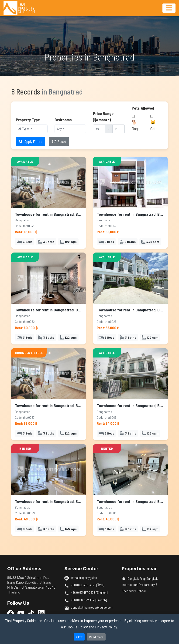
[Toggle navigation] (169, 8)
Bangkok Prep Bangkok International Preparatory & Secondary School (140, 585)
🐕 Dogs (136, 125)
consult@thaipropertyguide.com (92, 607)
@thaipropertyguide (84, 578)
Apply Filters (31, 141)
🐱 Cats (154, 125)
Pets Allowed (143, 108)
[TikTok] (31, 613)
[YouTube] (21, 613)
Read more (96, 637)
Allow (79, 637)
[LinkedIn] (41, 613)
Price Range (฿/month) (103, 116)
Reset (59, 141)
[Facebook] (10, 613)
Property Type (28, 120)
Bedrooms (63, 120)
